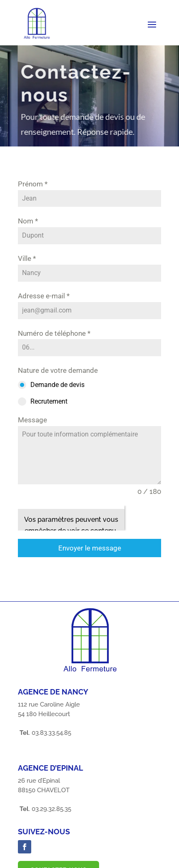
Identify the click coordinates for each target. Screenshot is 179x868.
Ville (27, 258)
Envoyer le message (90, 548)
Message (32, 420)
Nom (28, 221)
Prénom (33, 184)
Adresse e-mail (44, 296)
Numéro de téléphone (54, 333)
